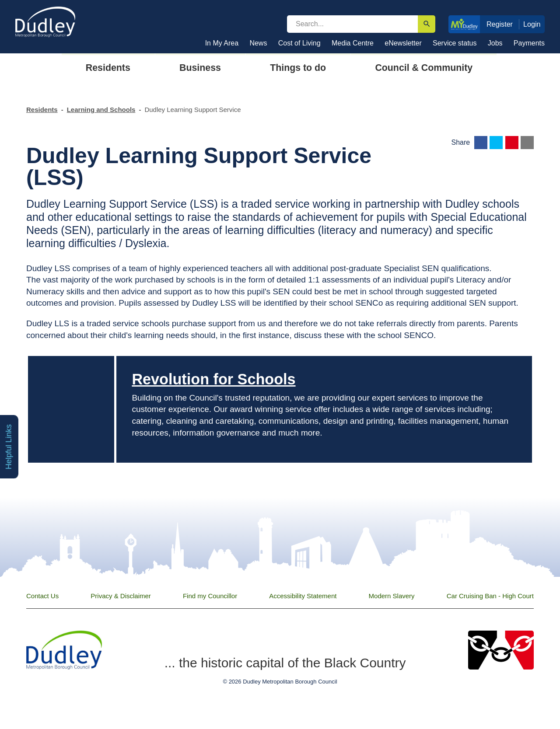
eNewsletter (403, 43)
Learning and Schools (101, 110)
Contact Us (42, 596)
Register (500, 24)
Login (532, 24)
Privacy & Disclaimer (121, 596)
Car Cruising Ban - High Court (490, 596)
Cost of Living (299, 43)
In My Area (222, 43)
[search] (352, 24)
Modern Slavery (392, 596)
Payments (529, 43)
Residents (42, 110)
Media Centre (353, 43)
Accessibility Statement (303, 596)
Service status (455, 43)
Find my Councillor (210, 596)
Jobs (495, 43)
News (258, 43)
